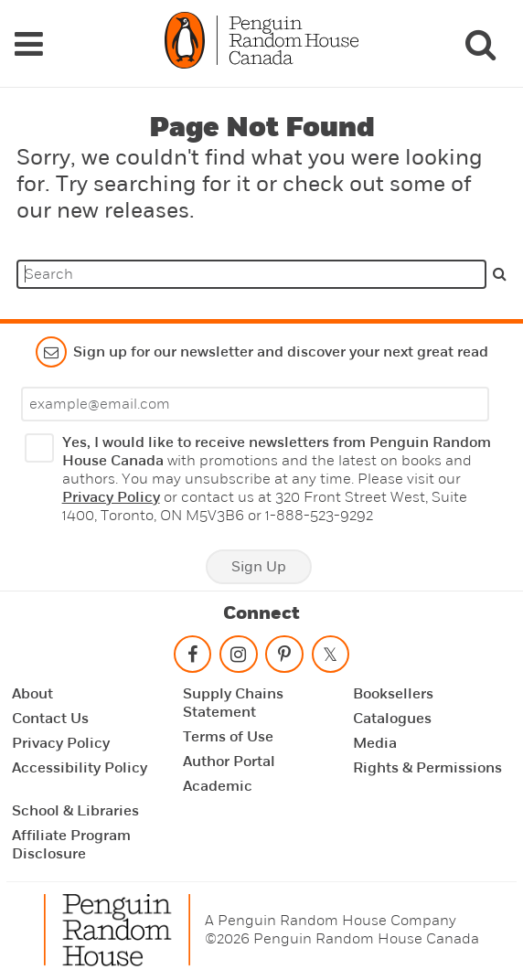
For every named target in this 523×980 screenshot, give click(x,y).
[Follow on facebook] (192, 658)
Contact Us (50, 719)
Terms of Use (228, 737)
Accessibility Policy (80, 768)
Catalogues (392, 719)
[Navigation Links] (28, 44)
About (32, 694)
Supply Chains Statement (233, 703)
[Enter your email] (255, 404)
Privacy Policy (111, 497)
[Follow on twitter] (330, 658)
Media (375, 743)
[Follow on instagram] (239, 658)
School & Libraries (75, 811)
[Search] (480, 44)
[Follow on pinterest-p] (284, 658)
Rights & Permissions (427, 768)
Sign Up (259, 567)
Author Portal (229, 762)
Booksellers (393, 694)
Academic (218, 786)
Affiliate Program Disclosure (71, 845)
